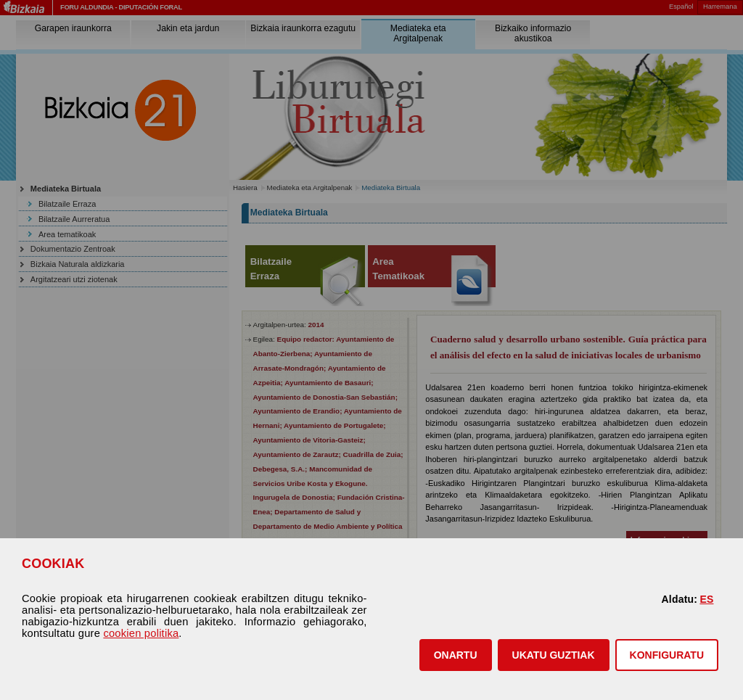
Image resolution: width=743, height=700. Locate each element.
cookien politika (141, 633)
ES (706, 599)
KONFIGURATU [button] (667, 655)
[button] (456, 655)
